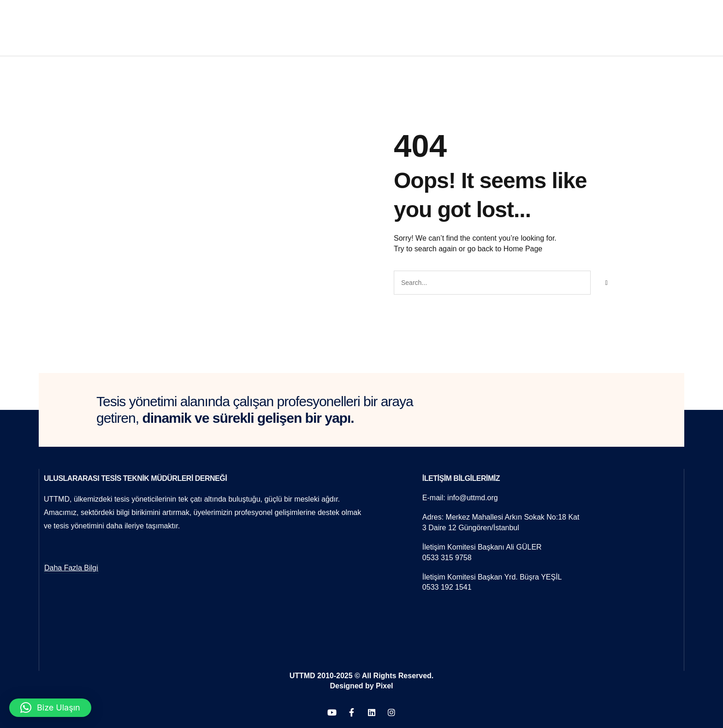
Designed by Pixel (362, 685)
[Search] (606, 282)
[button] (50, 708)
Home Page (523, 249)
